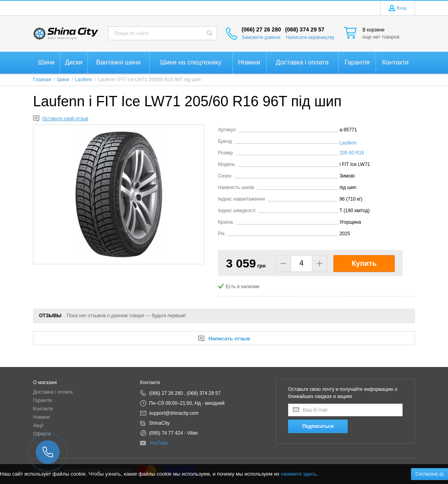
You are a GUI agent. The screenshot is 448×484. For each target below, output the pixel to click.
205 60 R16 (352, 153)
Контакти (43, 409)
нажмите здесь (299, 474)
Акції (38, 425)
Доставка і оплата (53, 392)
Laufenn (348, 143)
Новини (41, 417)
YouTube (159, 443)
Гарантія (42, 400)
